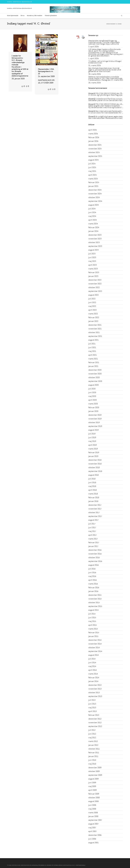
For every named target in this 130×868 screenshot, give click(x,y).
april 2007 (93, 831)
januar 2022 (93, 321)
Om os (23, 16)
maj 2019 (92, 441)
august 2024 (93, 205)
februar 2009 (94, 794)
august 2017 (93, 520)
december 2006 (95, 835)
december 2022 (95, 280)
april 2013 (93, 711)
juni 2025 (92, 167)
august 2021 (93, 340)
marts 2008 (93, 813)
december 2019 (95, 415)
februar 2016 (94, 588)
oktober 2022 (94, 288)
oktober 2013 (94, 693)
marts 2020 (93, 404)
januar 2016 (93, 591)
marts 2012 (93, 741)
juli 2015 (92, 614)
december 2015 (95, 595)
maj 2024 (92, 216)
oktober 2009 (94, 771)
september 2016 (95, 561)
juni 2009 (92, 783)
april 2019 (93, 445)
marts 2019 (93, 449)
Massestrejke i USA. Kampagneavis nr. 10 (46, 71)
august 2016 (93, 565)
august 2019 (93, 430)
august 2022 (93, 295)
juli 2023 (92, 254)
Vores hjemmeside (13, 16)
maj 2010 (92, 764)
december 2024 (95, 190)
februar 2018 (94, 498)
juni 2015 (92, 618)
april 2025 (93, 175)
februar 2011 (94, 753)
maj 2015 (92, 621)
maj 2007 (92, 828)
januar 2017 (93, 546)
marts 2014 (93, 674)
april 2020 (93, 400)
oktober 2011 (94, 749)
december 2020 (95, 370)
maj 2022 (92, 306)
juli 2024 (92, 209)
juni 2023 (92, 258)
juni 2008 (92, 805)
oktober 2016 (94, 558)
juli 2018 (92, 479)
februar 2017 (94, 543)
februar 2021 (94, 363)
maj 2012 (92, 738)
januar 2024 (93, 231)
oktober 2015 (94, 603)
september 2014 (95, 651)
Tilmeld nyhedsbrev (51, 16)
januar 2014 (93, 681)
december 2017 (95, 505)
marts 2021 (93, 359)
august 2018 (93, 475)
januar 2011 (93, 756)
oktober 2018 (94, 468)
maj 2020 (92, 396)
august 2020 (93, 385)
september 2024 (95, 201)
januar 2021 (93, 366)
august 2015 (93, 610)
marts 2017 (93, 539)
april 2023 (93, 265)
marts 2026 (93, 134)
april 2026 (93, 130)
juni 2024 (92, 212)
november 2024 (95, 194)
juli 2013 (92, 700)
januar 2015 (93, 636)
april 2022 (93, 310)
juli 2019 (92, 434)
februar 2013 (94, 715)
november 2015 (95, 599)
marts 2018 (93, 494)
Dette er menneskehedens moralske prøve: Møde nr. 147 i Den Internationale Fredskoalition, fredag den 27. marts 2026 (106, 78)
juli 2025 (92, 164)
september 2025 (95, 156)
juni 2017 (92, 528)
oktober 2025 (94, 152)
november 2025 (95, 149)
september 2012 (95, 726)
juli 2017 (92, 524)
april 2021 (93, 355)
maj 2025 (92, 171)
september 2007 (95, 820)
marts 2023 (93, 269)
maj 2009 (92, 786)
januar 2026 (93, 141)
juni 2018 (92, 483)
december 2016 (95, 550)
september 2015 (95, 606)
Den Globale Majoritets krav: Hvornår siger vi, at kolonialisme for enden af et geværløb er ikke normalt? (105, 70)
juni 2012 (92, 734)
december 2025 (95, 145)
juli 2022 (92, 299)
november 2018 (95, 464)
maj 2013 (92, 708)
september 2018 (95, 471)
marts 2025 (93, 179)
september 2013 (95, 696)
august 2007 (93, 824)
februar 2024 (94, 227)
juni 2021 (92, 348)
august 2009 (93, 779)
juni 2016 (92, 573)
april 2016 (93, 580)
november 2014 (95, 644)
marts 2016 (93, 584)
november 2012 (95, 723)
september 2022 (95, 291)
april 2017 (93, 535)
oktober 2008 (94, 798)
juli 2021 (92, 344)
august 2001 (93, 843)
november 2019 (95, 419)
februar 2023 (94, 273)
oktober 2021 (94, 333)
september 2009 (95, 775)
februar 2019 (94, 453)
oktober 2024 (94, 197)
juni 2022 (92, 303)
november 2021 (95, 329)
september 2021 (95, 336)
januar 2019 (93, 456)
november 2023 (95, 239)
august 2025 (93, 160)
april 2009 (93, 790)
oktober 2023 (94, 242)
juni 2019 (92, 438)
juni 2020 (92, 393)
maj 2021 (92, 351)
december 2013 (95, 685)
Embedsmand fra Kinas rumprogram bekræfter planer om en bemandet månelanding (109, 100)
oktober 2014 (94, 648)
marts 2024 (93, 224)
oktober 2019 (94, 423)
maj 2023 (92, 261)
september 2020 (95, 381)
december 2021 (95, 325)
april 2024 (93, 220)
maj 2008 (92, 809)
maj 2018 (92, 486)
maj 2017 (92, 531)
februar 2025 (94, 182)
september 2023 (95, 246)
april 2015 (93, 625)
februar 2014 (94, 678)
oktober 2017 (94, 513)
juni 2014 (92, 663)
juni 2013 (92, 704)
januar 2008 (93, 816)
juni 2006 (92, 839)
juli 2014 (92, 659)
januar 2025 (93, 186)
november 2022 (95, 284)
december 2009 (95, 768)
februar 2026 (94, 137)
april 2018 (93, 490)
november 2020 (95, 374)
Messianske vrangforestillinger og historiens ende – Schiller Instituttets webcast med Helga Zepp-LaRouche (104, 42)
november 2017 (95, 509)
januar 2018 (93, 501)
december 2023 (95, 235)
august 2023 (93, 250)
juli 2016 (92, 569)
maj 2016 (92, 576)
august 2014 (93, 655)
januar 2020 (93, 411)
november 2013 (95, 689)
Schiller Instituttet (111, 24)
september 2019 (95, 426)
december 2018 (95, 460)
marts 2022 (93, 314)
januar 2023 (93, 276)
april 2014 (93, 670)
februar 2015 (94, 633)
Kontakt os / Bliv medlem (35, 16)
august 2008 (93, 801)
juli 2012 (92, 730)
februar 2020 (94, 408)
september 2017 (95, 516)
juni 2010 (92, 760)
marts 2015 (93, 629)
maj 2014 (92, 666)
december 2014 (95, 640)
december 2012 (95, 719)
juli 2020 (92, 389)
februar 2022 (94, 318)
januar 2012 (93, 745)
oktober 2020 (94, 378)
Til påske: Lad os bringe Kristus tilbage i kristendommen (105, 62)
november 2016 (95, 554)
